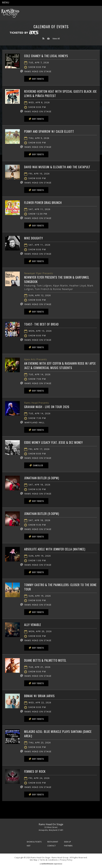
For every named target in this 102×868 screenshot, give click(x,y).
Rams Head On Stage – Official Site (10, 13)
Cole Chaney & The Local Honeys (46, 56)
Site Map (34, 860)
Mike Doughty (34, 238)
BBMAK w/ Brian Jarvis (39, 696)
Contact (52, 846)
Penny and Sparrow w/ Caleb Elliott (49, 131)
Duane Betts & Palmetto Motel (45, 660)
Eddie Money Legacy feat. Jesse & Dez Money (53, 442)
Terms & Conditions (49, 860)
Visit (29, 846)
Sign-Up (67, 842)
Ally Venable (33, 625)
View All (56, 39)
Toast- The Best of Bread (41, 324)
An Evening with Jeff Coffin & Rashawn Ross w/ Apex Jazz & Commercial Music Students (60, 366)
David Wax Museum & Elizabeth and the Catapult (57, 167)
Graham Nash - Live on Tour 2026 (47, 407)
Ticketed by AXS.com (24, 33)
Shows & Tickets (34, 842)
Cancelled (36, 465)
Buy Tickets (36, 79)
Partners (68, 846)
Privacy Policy (66, 860)
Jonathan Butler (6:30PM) (42, 478)
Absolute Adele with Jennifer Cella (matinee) (55, 549)
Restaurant (53, 842)
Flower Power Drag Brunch (43, 203)
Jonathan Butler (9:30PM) (42, 514)
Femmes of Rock (35, 771)
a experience (51, 864)
